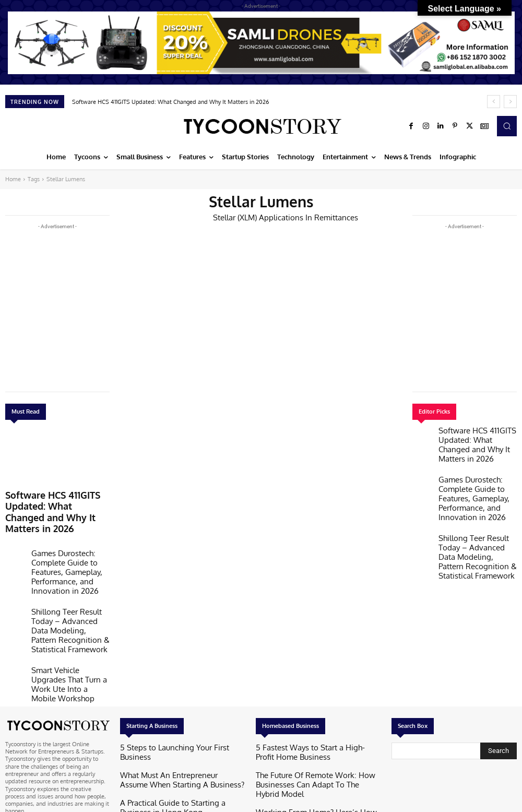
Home (13, 179)
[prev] (494, 102)
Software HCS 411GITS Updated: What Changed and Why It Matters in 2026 (170, 102)
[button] (507, 126)
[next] (510, 102)
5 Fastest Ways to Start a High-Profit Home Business (312, 678)
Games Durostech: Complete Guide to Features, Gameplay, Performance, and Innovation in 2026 (70, 542)
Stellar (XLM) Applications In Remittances (277, 217)
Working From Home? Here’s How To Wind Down (312, 727)
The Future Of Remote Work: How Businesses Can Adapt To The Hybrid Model (315, 702)
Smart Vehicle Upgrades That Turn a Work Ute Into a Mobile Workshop (69, 616)
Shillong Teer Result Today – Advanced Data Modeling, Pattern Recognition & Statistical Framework (68, 581)
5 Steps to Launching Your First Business (171, 674)
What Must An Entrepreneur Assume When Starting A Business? (175, 695)
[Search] (499, 677)
